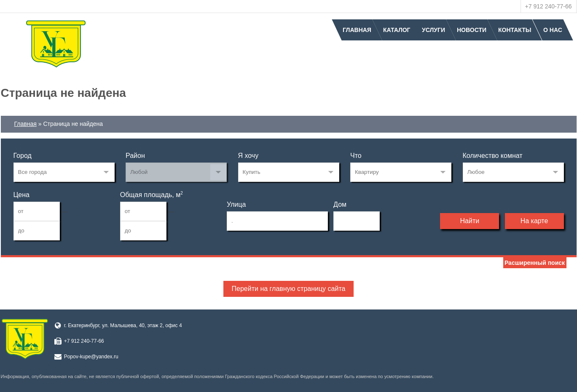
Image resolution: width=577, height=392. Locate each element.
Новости (472, 30)
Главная (357, 30)
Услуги (433, 30)
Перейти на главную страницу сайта (289, 289)
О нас (553, 30)
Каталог (397, 30)
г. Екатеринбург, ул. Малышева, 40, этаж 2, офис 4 (123, 325)
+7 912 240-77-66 (549, 6)
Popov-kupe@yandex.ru (91, 357)
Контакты (515, 30)
